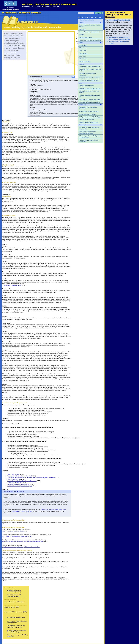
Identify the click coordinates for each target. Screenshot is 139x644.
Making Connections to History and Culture (89, 92)
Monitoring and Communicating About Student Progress (16, 631)
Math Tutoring (83, 59)
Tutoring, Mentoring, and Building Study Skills (89, 141)
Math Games (83, 51)
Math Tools (83, 56)
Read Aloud (83, 29)
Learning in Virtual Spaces (87, 120)
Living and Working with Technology (90, 117)
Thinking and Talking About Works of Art (90, 96)
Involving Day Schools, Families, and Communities (17, 622)
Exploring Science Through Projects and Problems (90, 70)
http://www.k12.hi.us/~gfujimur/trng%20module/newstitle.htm (21, 547)
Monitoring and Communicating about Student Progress (90, 137)
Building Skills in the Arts (86, 86)
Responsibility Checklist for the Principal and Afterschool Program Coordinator (31, 478)
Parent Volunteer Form (14, 479)
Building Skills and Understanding (89, 122)
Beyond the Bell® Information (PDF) (16, 612)
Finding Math (83, 45)
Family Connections (85, 61)
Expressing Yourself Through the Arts (90, 88)
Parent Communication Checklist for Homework (22, 481)
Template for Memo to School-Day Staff (20, 476)
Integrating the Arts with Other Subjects (90, 99)
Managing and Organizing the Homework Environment (88, 132)
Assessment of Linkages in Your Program (20, 486)
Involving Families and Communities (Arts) (14, 595)
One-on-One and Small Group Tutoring (90, 40)
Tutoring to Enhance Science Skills (89, 80)
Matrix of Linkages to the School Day (19, 484)
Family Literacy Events (86, 37)
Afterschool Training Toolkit (119, 20)
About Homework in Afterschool (14, 602)
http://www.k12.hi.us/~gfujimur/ (22, 511)
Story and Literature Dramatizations (89, 32)
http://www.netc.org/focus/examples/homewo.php (17, 536)
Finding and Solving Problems (88, 114)
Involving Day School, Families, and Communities (89, 128)
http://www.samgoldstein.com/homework (14, 531)
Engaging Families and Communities (90, 78)
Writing (82, 35)
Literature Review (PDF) (12, 607)
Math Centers (83, 48)
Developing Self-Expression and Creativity (88, 108)
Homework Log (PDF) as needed (12, 285)
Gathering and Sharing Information (89, 111)
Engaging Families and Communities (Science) (14, 591)
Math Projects (83, 53)
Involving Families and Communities (90, 102)
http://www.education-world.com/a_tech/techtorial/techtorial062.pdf (22, 542)
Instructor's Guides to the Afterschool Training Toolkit (119, 39)
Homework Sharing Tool (15, 482)
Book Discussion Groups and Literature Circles (90, 26)
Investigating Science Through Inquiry (90, 67)
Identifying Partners (13, 474)
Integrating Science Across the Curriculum (88, 74)
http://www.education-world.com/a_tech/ (54, 510)
